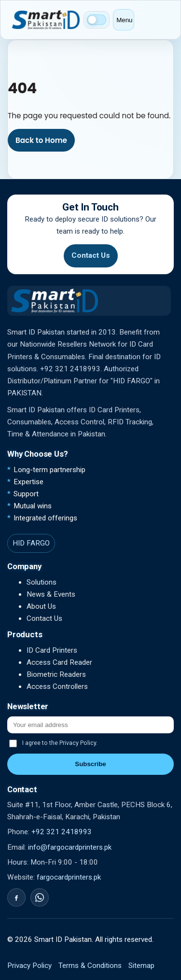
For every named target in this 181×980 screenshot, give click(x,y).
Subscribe (90, 764)
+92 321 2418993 (62, 832)
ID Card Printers (52, 650)
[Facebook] (16, 897)
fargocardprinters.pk (69, 877)
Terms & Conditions (90, 966)
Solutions (42, 582)
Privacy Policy (29, 966)
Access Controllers (57, 686)
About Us (41, 606)
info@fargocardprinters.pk (70, 847)
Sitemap (141, 966)
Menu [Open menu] (124, 20)
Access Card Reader (59, 662)
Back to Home (41, 140)
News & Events (51, 594)
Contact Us (91, 255)
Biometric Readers (56, 674)
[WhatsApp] (40, 897)
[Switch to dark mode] (97, 20)
